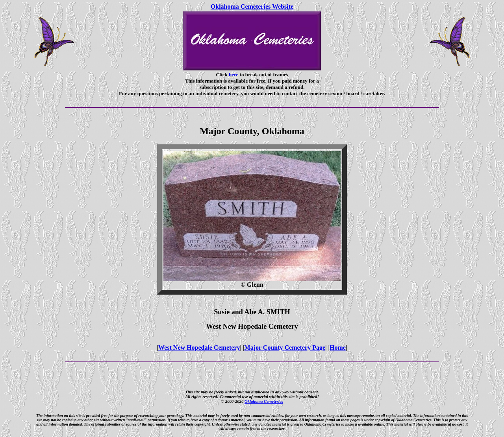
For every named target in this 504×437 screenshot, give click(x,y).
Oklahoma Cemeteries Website (252, 6)
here (233, 75)
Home (338, 348)
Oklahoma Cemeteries (264, 401)
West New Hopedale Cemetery (199, 348)
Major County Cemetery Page (285, 348)
